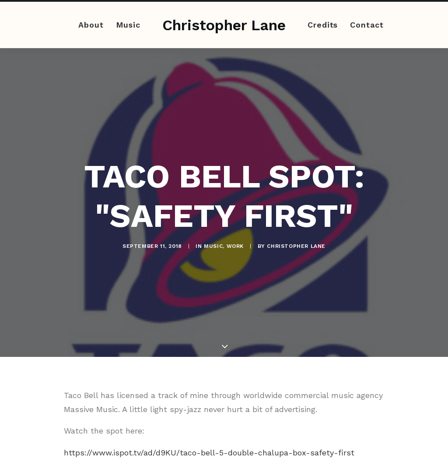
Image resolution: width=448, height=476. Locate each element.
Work (235, 243)
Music (128, 25)
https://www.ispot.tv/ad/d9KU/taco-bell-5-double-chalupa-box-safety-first (209, 447)
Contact (367, 25)
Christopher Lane (296, 243)
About (91, 25)
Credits (323, 25)
